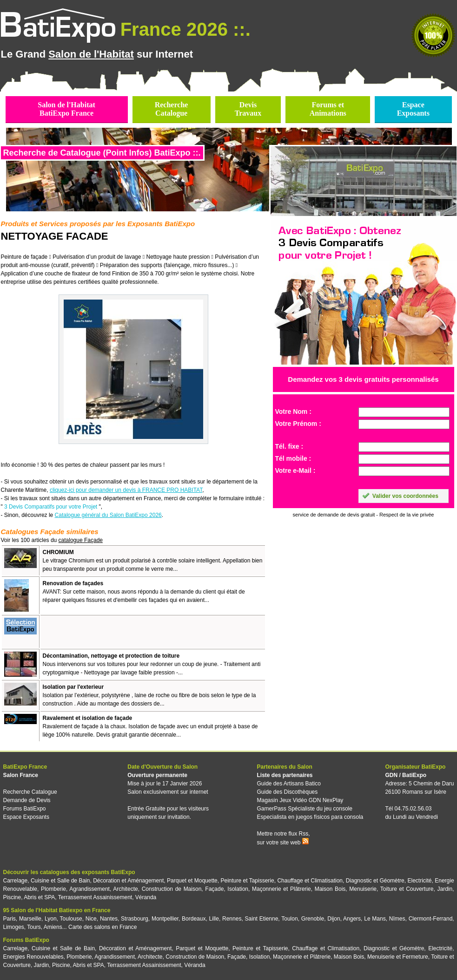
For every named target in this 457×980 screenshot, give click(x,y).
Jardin (445, 889)
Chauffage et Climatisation (310, 881)
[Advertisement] (152, 632)
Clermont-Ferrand (431, 919)
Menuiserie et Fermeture (398, 957)
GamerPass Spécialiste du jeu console (304, 809)
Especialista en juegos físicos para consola (310, 817)
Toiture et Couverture (407, 889)
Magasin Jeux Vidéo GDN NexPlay (300, 800)
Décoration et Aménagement (128, 881)
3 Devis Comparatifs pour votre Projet (51, 507)
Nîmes (397, 919)
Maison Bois (330, 889)
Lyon (51, 919)
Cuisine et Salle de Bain (60, 881)
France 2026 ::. (185, 29)
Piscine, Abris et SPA (29, 897)
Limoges (14, 927)
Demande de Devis (27, 800)
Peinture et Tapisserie (247, 881)
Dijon (334, 919)
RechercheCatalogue (172, 109)
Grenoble (313, 919)
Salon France (21, 775)
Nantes (109, 919)
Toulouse (71, 919)
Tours (34, 927)
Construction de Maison (172, 889)
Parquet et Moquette (192, 881)
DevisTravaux (248, 109)
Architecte (125, 889)
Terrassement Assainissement (95, 897)
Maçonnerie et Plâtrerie (281, 889)
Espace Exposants (26, 817)
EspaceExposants (413, 109)
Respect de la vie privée (407, 515)
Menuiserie (363, 889)
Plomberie (53, 889)
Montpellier (165, 919)
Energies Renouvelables (33, 957)
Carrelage (16, 881)
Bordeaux (194, 919)
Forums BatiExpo (25, 809)
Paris (10, 919)
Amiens (53, 927)
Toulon (289, 919)
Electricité (420, 881)
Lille (214, 919)
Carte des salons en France (103, 927)
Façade (214, 889)
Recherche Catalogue (30, 792)
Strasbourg (135, 919)
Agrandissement (89, 889)
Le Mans (375, 919)
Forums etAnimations (328, 109)
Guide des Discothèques (287, 792)
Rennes (232, 919)
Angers (352, 919)
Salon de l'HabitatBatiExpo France (66, 109)
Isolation (238, 889)
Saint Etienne (262, 919)
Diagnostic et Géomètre (375, 881)
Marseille (30, 919)
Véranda (146, 897)
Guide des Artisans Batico (288, 784)
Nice (91, 919)
